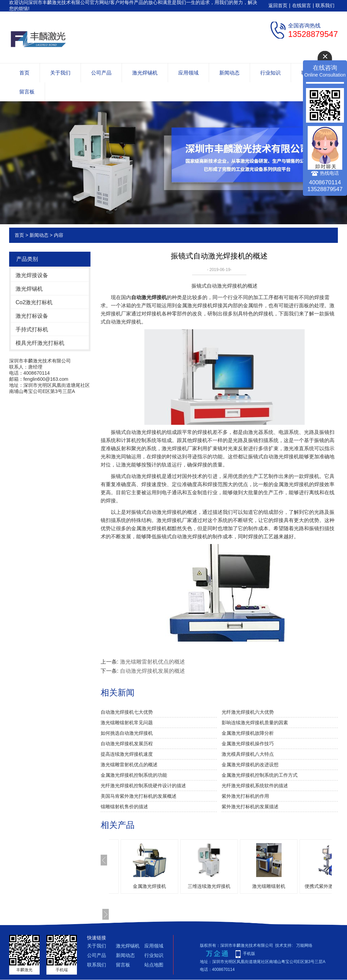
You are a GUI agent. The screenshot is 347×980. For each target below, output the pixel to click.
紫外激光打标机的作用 (245, 796)
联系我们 (325, 5)
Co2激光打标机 (34, 302)
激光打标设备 (32, 316)
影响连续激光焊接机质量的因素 (255, 723)
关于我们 (60, 73)
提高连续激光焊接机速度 (127, 754)
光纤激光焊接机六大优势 (248, 712)
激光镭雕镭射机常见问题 (127, 723)
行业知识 (270, 73)
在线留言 (302, 5)
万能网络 (304, 945)
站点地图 (154, 965)
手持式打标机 (32, 329)
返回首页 (278, 5)
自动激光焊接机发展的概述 (152, 671)
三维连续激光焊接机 (209, 886)
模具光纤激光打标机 (40, 343)
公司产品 (101, 73)
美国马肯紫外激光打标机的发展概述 (139, 796)
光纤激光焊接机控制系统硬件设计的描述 (143, 786)
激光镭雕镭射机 (269, 886)
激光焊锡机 (145, 73)
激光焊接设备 (32, 275)
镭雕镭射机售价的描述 (124, 807)
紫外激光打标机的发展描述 (250, 807)
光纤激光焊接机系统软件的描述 (255, 786)
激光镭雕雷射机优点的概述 (152, 662)
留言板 (27, 92)
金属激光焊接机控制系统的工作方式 (260, 775)
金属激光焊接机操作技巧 (248, 744)
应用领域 (188, 73)
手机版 (249, 954)
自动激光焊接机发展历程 (127, 744)
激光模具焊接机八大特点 (248, 754)
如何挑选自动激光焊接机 (127, 733)
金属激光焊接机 (149, 886)
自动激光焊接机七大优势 (127, 712)
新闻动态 (229, 73)
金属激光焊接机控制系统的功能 (134, 775)
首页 (24, 73)
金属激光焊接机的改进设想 (250, 765)
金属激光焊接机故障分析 (248, 733)
